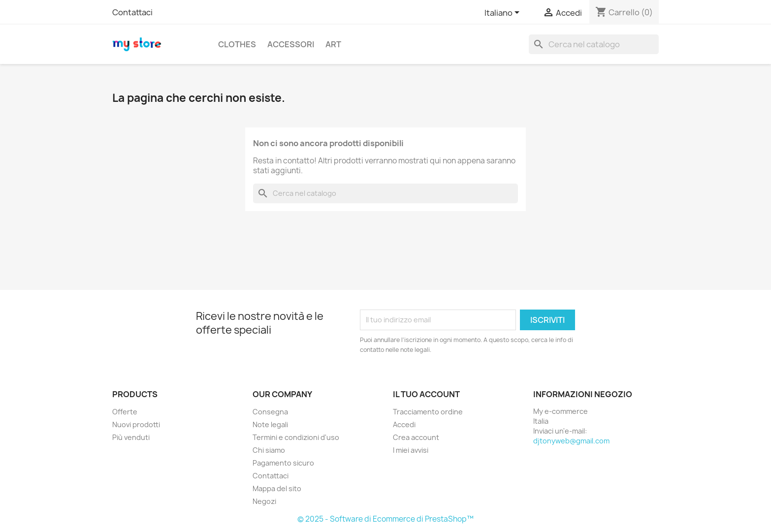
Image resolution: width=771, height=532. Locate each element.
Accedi (404, 424)
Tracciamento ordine (428, 412)
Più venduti (131, 437)
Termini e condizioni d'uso (296, 437)
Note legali (270, 424)
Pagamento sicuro (283, 463)
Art (333, 44)
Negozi (264, 501)
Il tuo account (426, 394)
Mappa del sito (277, 488)
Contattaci (132, 12)
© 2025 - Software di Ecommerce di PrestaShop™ (385, 519)
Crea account (416, 437)
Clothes (237, 44)
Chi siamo (269, 450)
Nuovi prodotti (136, 424)
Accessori (291, 44)
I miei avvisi (411, 450)
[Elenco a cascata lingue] (504, 13)
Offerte (125, 412)
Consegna (270, 412)
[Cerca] (594, 44)
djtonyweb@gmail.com (571, 441)
